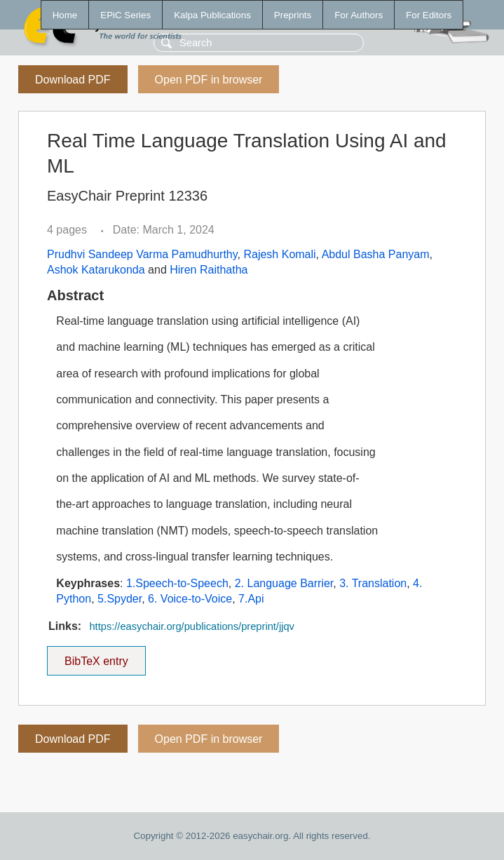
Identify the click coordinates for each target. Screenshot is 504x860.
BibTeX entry (96, 657)
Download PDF (73, 80)
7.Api (251, 599)
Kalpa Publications (212, 15)
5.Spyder (120, 599)
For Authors (359, 15)
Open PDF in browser (209, 80)
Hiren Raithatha (209, 270)
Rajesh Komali (279, 254)
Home (65, 15)
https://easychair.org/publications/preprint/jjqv (191, 626)
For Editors (429, 15)
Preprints (293, 15)
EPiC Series (125, 15)
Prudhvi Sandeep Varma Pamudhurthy (142, 254)
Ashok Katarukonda (96, 270)
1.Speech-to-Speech (177, 583)
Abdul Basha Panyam (376, 254)
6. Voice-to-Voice (190, 599)
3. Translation (373, 583)
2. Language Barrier (284, 583)
